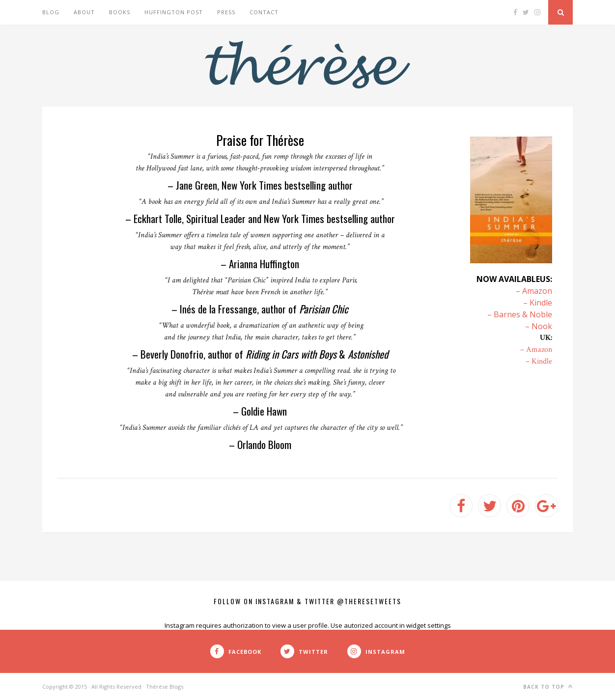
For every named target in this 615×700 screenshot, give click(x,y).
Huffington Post (174, 12)
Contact (264, 12)
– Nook (539, 326)
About (84, 12)
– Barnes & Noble (520, 314)
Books (120, 12)
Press (226, 12)
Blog (51, 12)
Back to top (548, 686)
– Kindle (538, 303)
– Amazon (534, 291)
